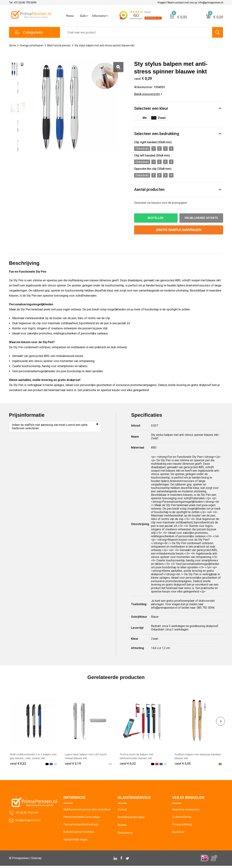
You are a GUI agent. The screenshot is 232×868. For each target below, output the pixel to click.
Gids (83, 16)
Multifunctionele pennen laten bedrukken (87, 810)
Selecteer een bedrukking (157, 134)
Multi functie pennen (61, 45)
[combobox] (138, 32)
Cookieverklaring (182, 818)
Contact (123, 810)
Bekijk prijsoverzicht (148, 94)
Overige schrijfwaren (32, 45)
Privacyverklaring (182, 826)
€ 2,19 (73, 764)
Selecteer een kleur (151, 109)
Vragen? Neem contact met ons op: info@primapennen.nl (190, 3)
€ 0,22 (18, 764)
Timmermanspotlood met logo (82, 826)
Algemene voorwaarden (186, 810)
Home (70, 16)
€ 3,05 (183, 764)
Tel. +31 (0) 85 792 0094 (23, 3)
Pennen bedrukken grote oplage (82, 818)
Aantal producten (150, 190)
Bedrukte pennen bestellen (79, 834)
